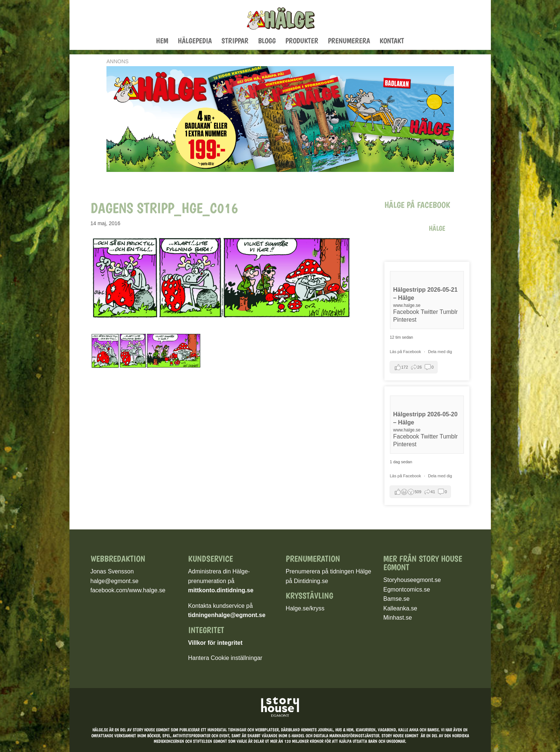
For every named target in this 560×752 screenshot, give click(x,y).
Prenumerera (349, 42)
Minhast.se (398, 618)
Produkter (302, 42)
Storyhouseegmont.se (412, 580)
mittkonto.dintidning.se (221, 590)
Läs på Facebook (406, 352)
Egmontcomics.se (407, 590)
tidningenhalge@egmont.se (227, 615)
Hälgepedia (195, 42)
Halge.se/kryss (305, 608)
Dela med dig (440, 352)
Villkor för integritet (215, 643)
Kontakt (392, 42)
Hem (162, 42)
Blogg (267, 42)
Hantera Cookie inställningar (225, 658)
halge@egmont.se (115, 581)
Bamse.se (396, 599)
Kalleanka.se (400, 608)
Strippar (235, 42)
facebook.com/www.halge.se (128, 590)
